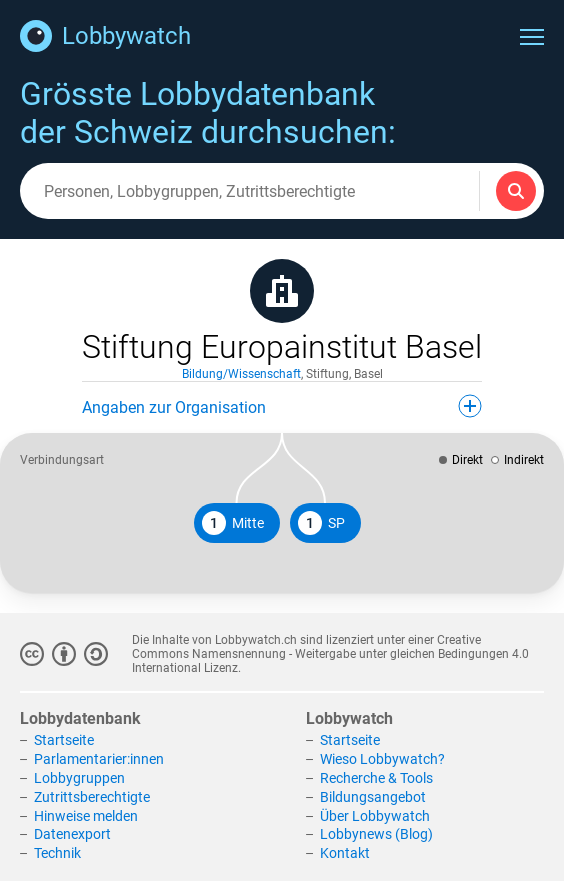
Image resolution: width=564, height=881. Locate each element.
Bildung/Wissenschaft (241, 374)
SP (321, 523)
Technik (57, 853)
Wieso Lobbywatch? (382, 759)
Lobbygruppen (79, 778)
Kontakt (345, 853)
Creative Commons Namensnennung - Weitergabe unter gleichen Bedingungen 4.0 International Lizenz (330, 654)
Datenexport (72, 834)
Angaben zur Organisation (282, 406)
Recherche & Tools (376, 778)
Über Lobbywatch (375, 816)
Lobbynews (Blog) (376, 834)
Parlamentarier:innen (99, 759)
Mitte (233, 523)
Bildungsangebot (373, 797)
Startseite (64, 740)
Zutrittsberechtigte (92, 797)
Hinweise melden (86, 816)
